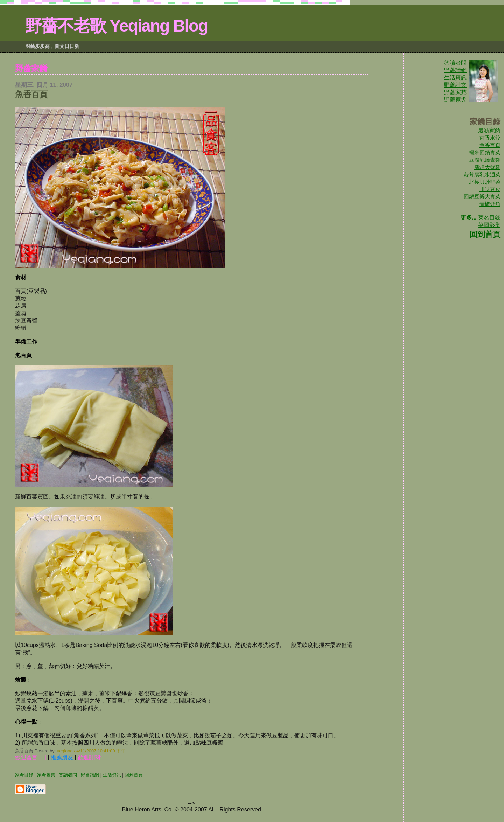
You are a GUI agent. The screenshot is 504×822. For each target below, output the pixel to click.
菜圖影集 (489, 225)
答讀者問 (455, 63)
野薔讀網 (455, 70)
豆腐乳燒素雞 (485, 160)
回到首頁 (485, 234)
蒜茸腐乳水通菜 (482, 175)
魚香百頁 (490, 145)
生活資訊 (455, 78)
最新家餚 (489, 130)
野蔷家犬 (455, 100)
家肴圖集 (46, 775)
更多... (468, 218)
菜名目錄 (489, 218)
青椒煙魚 (490, 204)
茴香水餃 (490, 138)
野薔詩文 (455, 85)
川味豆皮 (490, 189)
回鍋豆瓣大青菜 (482, 197)
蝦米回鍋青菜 (485, 152)
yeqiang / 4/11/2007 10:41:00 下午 (91, 751)
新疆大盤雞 (487, 167)
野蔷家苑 (455, 92)
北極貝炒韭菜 (485, 182)
